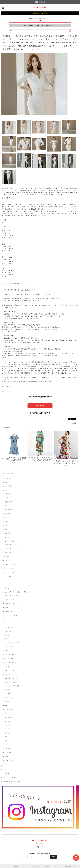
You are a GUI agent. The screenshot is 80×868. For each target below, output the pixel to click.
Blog (5, 770)
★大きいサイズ (8, 502)
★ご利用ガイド (8, 478)
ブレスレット (9, 721)
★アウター (7, 619)
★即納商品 (7, 494)
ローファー (8, 694)
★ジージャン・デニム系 (11, 604)
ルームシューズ (9, 698)
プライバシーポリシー (11, 778)
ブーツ (7, 690)
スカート (7, 513)
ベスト (7, 584)
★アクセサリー (8, 709)
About (6, 766)
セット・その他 (9, 541)
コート (7, 623)
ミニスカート (9, 659)
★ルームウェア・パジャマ (11, 643)
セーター (7, 580)
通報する (74, 424)
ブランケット (9, 749)
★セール (6, 498)
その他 (7, 557)
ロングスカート (9, 662)
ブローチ (8, 733)
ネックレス (8, 717)
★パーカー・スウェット (11, 600)
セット (7, 517)
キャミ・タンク (9, 572)
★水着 (5, 529)
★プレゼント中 (8, 486)
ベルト (7, 745)
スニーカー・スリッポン (12, 686)
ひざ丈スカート (9, 655)
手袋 (6, 741)
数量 (3, 391)
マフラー (7, 737)
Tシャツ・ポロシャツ (11, 564)
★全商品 (6, 525)
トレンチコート (9, 631)
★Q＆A (5, 490)
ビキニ (7, 537)
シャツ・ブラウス (10, 568)
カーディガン (9, 576)
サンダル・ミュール (11, 678)
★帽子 (5, 705)
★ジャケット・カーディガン (12, 596)
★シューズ (7, 674)
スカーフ (7, 725)
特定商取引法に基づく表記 (12, 782)
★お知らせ (7, 482)
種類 (3, 387)
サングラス (8, 729)
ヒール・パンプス (10, 682)
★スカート (7, 651)
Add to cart (40, 406)
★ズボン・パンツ (9, 670)
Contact (6, 774)
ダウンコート (9, 627)
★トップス (7, 561)
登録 (53, 857)
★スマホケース (8, 753)
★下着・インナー (9, 647)
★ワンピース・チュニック (11, 545)
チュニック (8, 553)
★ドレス (6, 639)
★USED (6, 756)
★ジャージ (7, 608)
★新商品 (6, 521)
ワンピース (8, 533)
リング (7, 713)
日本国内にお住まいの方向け (40, 413)
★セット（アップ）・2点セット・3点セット (17, 592)
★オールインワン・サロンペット (13, 612)
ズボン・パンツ (9, 510)
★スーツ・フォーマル (10, 615)
